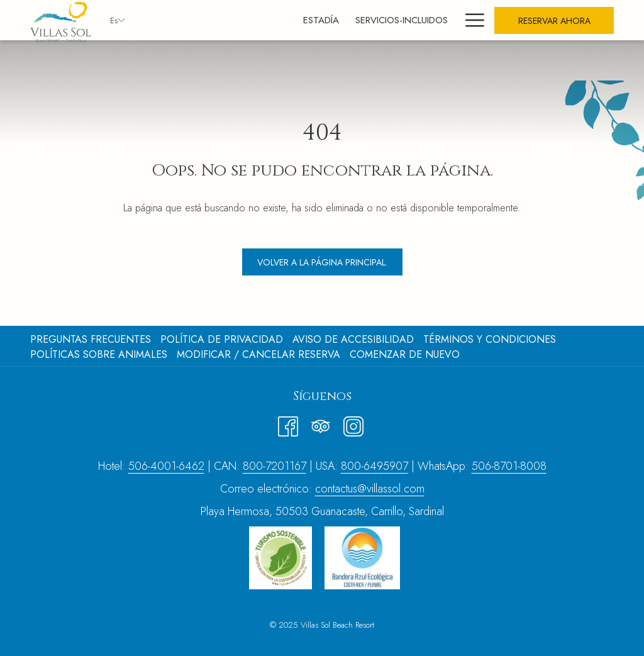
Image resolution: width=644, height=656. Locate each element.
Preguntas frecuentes (91, 339)
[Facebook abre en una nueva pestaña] (288, 424)
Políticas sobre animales (99, 354)
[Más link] (470, 20)
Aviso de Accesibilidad (353, 339)
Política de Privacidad (222, 339)
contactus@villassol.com (370, 489)
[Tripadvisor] (321, 424)
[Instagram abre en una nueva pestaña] (353, 424)
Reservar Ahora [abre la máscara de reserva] (554, 21)
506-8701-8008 (509, 466)
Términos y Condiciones (490, 339)
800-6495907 (375, 466)
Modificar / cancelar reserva (258, 354)
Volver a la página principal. (322, 262)
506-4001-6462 (166, 466)
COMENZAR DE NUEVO (405, 354)
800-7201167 (275, 466)
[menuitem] (266, 20)
